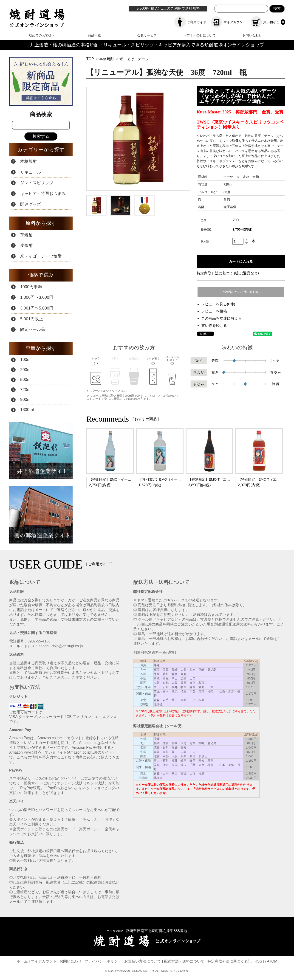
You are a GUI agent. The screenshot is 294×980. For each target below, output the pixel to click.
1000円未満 (31, 287)
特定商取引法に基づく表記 (229, 961)
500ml (26, 380)
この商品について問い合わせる (241, 292)
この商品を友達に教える (221, 318)
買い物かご (268, 22)
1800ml (27, 410)
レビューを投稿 (214, 311)
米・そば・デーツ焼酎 (41, 256)
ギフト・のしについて (200, 35)
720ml (26, 390)
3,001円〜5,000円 (37, 308)
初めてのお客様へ (42, 35)
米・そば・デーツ (134, 59)
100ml (26, 360)
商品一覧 (94, 35)
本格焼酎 (107, 59)
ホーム (22, 961)
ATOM (272, 961)
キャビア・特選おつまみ (43, 194)
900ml (26, 400)
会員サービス (147, 35)
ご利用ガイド (190, 22)
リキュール (31, 172)
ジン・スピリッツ (37, 183)
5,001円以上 (32, 319)
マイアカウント (228, 22)
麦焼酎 (26, 245)
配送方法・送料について (184, 961)
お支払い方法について (143, 961)
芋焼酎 (26, 235)
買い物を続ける (214, 325)
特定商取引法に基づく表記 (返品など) (228, 273)
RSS (258, 961)
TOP (90, 59)
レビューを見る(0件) (218, 304)
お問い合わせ (252, 35)
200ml (26, 370)
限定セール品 (33, 329)
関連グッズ (31, 204)
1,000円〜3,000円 (37, 297)
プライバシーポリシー (103, 961)
